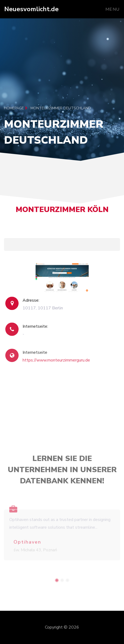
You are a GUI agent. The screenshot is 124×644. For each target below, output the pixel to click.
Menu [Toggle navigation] (113, 9)
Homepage (16, 108)
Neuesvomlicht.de (31, 9)
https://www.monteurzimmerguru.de (56, 365)
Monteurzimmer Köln (62, 212)
